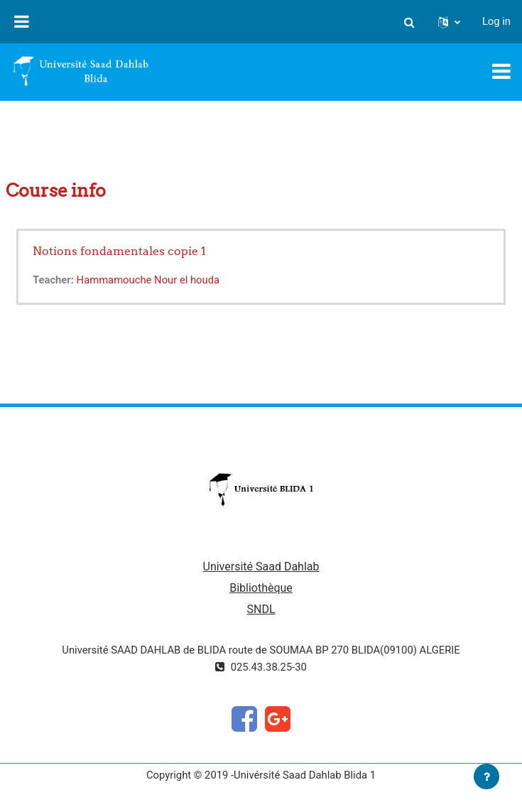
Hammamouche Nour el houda (148, 280)
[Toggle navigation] (501, 71)
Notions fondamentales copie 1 (119, 251)
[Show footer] (486, 776)
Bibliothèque (261, 588)
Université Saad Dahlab (261, 567)
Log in (496, 21)
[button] (410, 21)
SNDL (261, 609)
